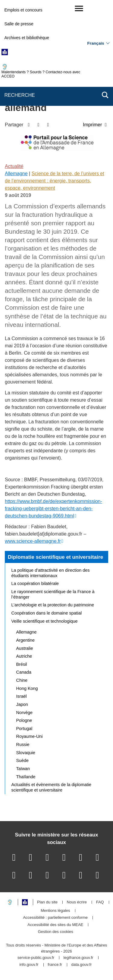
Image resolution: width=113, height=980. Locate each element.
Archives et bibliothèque (27, 38)
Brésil (22, 664)
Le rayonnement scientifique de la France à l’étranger (53, 594)
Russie (23, 744)
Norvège (24, 713)
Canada (24, 672)
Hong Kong (27, 688)
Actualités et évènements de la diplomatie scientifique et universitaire (52, 787)
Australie (25, 648)
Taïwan (23, 769)
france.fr (55, 965)
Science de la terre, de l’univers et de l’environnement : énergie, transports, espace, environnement (55, 181)
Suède (23, 760)
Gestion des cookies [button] (56, 932)
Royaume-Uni (30, 736)
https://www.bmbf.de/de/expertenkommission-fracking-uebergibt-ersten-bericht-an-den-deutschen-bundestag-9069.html (53, 509)
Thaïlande (26, 777)
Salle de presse (19, 24)
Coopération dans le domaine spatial (47, 613)
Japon (22, 704)
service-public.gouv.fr (36, 958)
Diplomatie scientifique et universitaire (56, 557)
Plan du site (47, 902)
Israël (22, 696)
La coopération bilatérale (35, 583)
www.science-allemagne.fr (33, 541)
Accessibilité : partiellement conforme (55, 918)
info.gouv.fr (29, 965)
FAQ (100, 902)
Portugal (24, 729)
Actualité (14, 166)
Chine (22, 680)
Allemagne (16, 174)
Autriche (24, 656)
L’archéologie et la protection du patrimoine (53, 605)
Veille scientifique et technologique (45, 621)
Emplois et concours (23, 10)
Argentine (26, 640)
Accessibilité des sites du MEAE (55, 925)
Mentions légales (55, 911)
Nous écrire (77, 902)
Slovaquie (26, 753)
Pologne (24, 720)
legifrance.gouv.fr (78, 958)
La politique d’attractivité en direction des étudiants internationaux (51, 573)
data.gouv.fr (82, 965)
